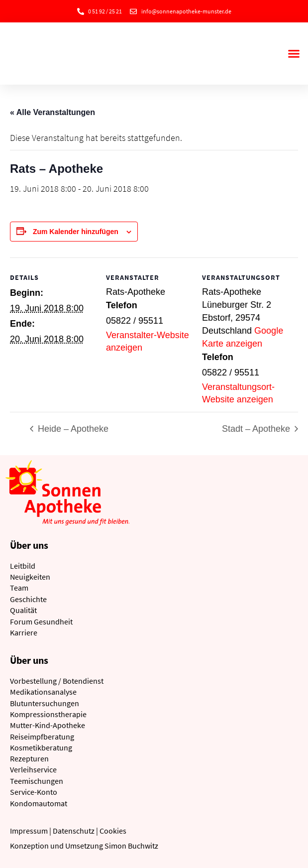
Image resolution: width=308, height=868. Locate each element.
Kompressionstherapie (48, 714)
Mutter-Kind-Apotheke (48, 725)
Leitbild (23, 566)
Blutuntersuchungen (45, 703)
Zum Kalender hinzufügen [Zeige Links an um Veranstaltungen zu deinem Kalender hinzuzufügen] (76, 232)
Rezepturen (29, 758)
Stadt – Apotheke (257, 429)
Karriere (24, 632)
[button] (294, 54)
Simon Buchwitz (131, 846)
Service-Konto (34, 792)
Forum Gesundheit (41, 621)
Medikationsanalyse (43, 692)
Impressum (29, 831)
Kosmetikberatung (41, 747)
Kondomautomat (39, 803)
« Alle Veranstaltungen (52, 112)
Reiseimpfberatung (42, 737)
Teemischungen (37, 781)
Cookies (113, 831)
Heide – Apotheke (72, 429)
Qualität (23, 610)
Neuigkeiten (30, 577)
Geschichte (28, 599)
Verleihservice (33, 769)
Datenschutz (74, 831)
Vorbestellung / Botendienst (57, 681)
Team (19, 588)
